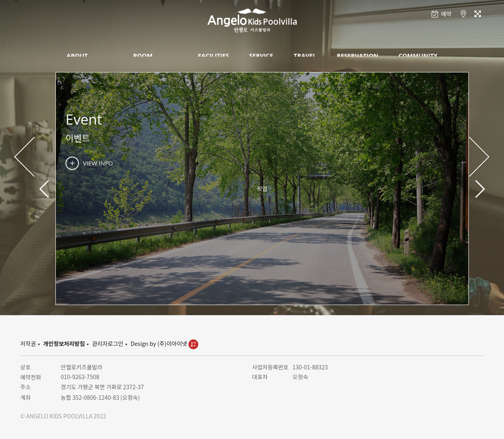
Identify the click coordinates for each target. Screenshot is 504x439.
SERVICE (261, 55)
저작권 (28, 344)
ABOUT (77, 55)
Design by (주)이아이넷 (164, 344)
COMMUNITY (418, 55)
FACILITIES (213, 55)
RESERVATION (358, 55)
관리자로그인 (108, 344)
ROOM (143, 55)
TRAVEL (305, 55)
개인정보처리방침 (64, 344)
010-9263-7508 (80, 377)
